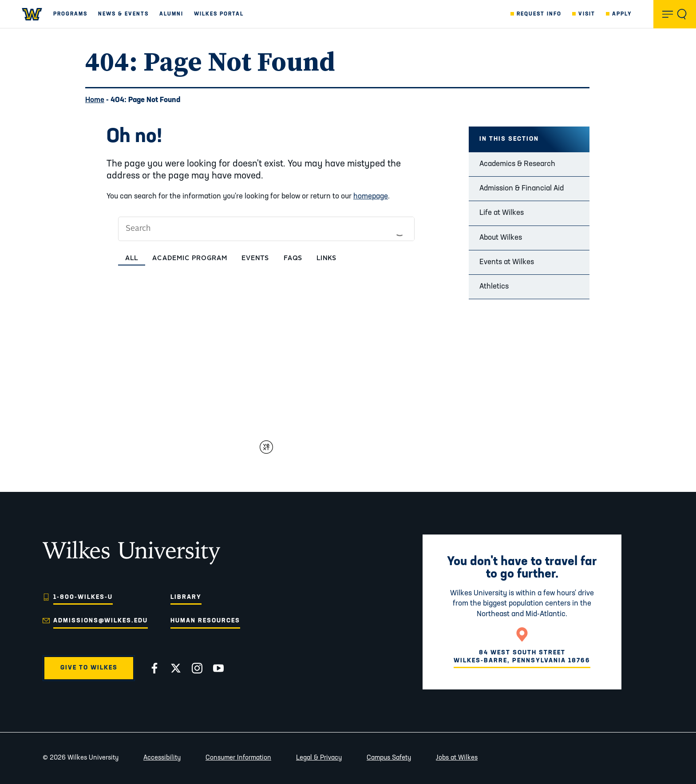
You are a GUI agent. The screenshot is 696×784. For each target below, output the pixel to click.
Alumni (171, 14)
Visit (587, 14)
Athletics (494, 287)
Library (186, 597)
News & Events (123, 14)
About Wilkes (501, 238)
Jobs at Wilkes (457, 758)
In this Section (509, 139)
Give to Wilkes (89, 668)
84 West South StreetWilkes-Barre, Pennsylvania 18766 (522, 657)
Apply (622, 14)
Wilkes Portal (219, 14)
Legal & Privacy (319, 758)
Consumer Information (238, 758)
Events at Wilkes (507, 262)
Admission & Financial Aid (522, 188)
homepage (371, 196)
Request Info (539, 14)
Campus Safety (389, 758)
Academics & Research (517, 164)
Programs (70, 14)
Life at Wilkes (502, 213)
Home (95, 100)
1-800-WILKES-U (83, 597)
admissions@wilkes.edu (101, 621)
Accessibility (162, 758)
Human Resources (205, 621)
